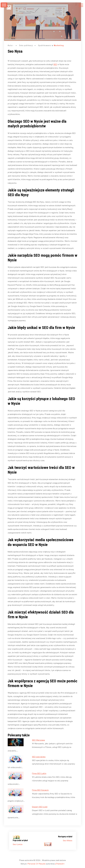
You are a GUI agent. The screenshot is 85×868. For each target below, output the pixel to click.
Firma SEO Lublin (39, 773)
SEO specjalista (39, 757)
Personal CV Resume (37, 864)
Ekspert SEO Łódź (40, 807)
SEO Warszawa (38, 740)
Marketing (59, 45)
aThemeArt (60, 864)
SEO (55, 64)
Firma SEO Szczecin (40, 790)
